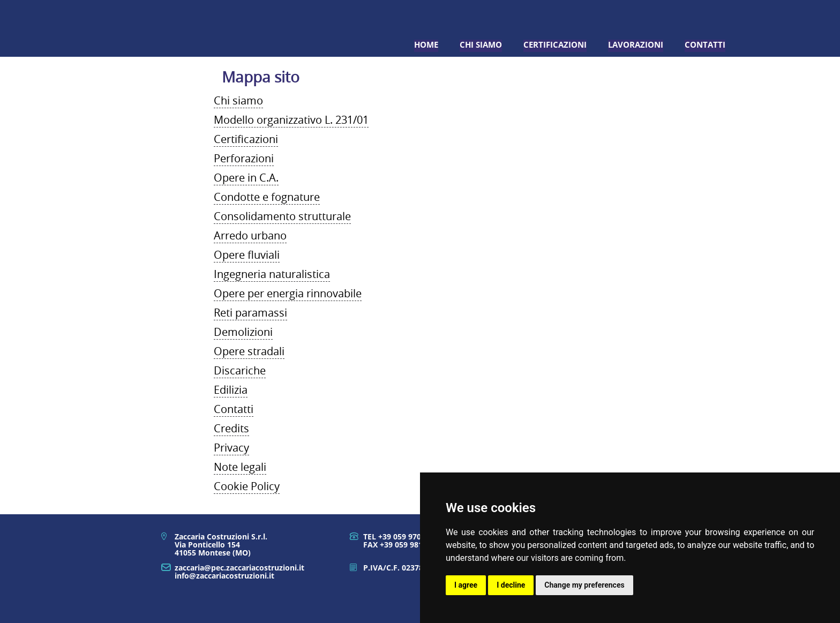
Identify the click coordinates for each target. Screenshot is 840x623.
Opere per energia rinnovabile (288, 293)
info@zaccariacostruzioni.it (224, 576)
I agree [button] (466, 585)
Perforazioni (244, 158)
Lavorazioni (636, 45)
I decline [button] (511, 585)
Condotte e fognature (267, 197)
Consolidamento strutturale (282, 216)
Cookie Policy (247, 486)
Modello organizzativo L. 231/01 (291, 120)
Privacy (231, 448)
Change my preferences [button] (584, 585)
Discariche (240, 370)
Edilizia (231, 390)
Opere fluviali (247, 255)
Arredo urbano (250, 235)
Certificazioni (555, 45)
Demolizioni (243, 332)
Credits (231, 428)
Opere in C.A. (246, 178)
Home (426, 45)
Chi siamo (481, 45)
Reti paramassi (250, 313)
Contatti (705, 45)
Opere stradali (249, 351)
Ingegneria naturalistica (272, 274)
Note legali (240, 467)
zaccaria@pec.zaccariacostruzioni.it (239, 568)
